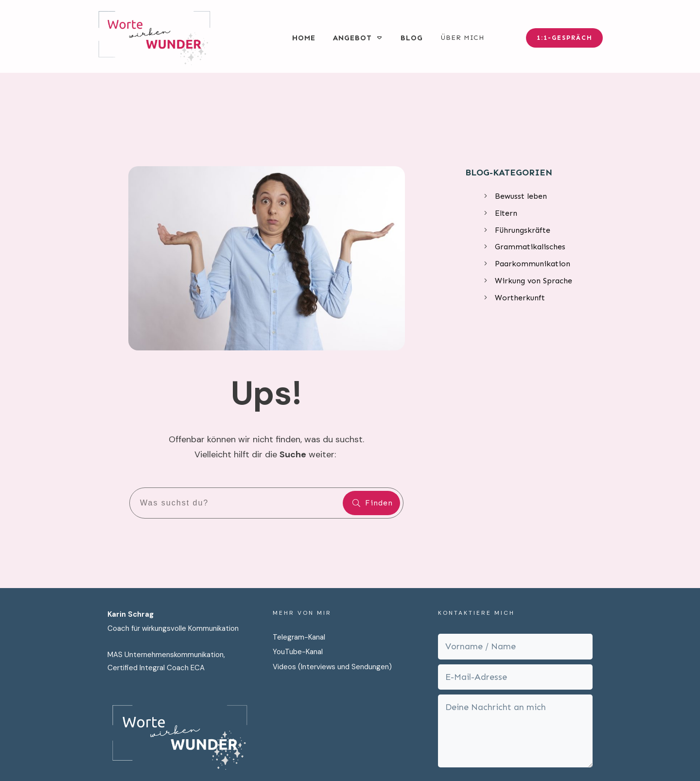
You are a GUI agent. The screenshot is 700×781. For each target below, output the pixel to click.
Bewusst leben (521, 127)
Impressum (436, 755)
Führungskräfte (523, 161)
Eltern (506, 144)
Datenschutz (386, 755)
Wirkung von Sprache (534, 212)
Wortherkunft (520, 229)
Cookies (478, 755)
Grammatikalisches (530, 178)
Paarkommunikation (533, 195)
